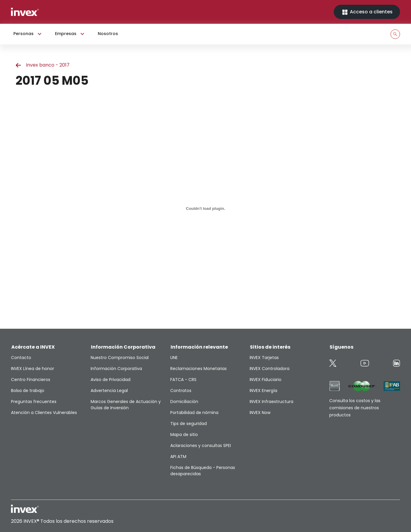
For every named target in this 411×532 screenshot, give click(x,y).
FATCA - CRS (183, 380)
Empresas (70, 34)
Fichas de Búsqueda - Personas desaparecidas (203, 471)
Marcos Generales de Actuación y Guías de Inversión (126, 405)
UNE (174, 358)
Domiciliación (184, 402)
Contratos (181, 391)
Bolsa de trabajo (28, 391)
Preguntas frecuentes (34, 402)
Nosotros (108, 34)
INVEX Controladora (270, 369)
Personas (28, 34)
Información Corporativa (116, 369)
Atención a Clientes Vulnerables (44, 413)
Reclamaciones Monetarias (199, 369)
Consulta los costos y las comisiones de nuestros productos (355, 408)
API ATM (178, 457)
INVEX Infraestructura (271, 402)
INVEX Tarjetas (264, 358)
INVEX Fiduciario (266, 380)
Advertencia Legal (109, 391)
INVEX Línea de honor (33, 369)
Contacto (21, 358)
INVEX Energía (263, 391)
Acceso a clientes (367, 12)
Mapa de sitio (184, 435)
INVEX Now (260, 413)
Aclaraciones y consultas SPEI (201, 446)
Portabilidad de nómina (194, 413)
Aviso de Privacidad (111, 380)
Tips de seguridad (189, 424)
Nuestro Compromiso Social (120, 358)
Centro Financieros (31, 380)
